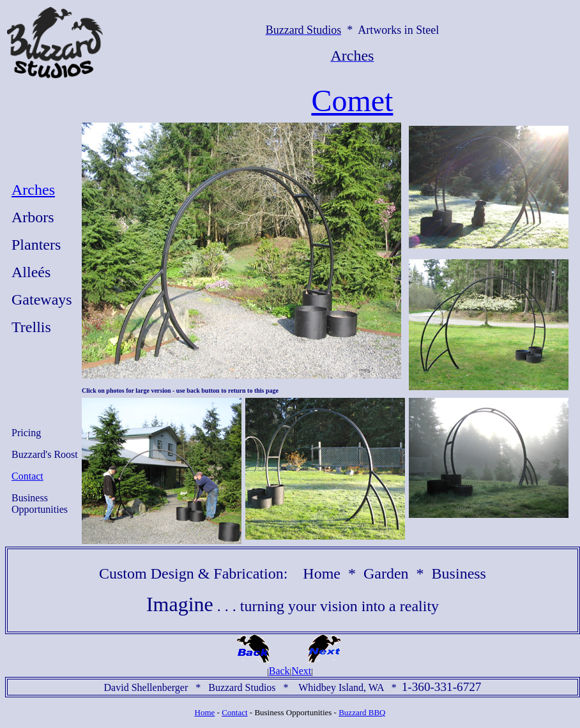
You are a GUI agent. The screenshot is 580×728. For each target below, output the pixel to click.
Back (279, 671)
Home (205, 712)
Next (301, 671)
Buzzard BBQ (362, 712)
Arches (33, 190)
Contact (27, 476)
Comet (352, 101)
